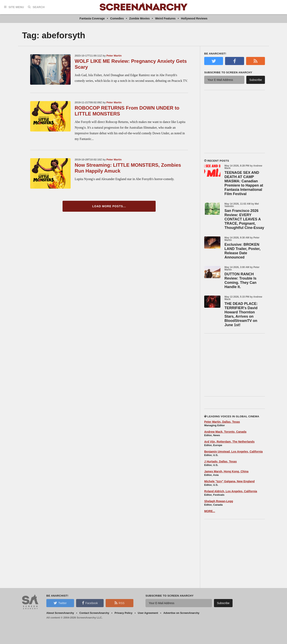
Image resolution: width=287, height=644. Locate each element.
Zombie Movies (139, 18)
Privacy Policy (123, 613)
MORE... (210, 511)
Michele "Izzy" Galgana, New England (229, 481)
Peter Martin (114, 56)
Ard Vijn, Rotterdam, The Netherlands (229, 442)
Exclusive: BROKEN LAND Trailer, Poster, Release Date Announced (242, 251)
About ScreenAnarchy (60, 613)
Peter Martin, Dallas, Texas (222, 422)
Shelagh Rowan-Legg (219, 501)
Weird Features (165, 18)
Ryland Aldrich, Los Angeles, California (231, 491)
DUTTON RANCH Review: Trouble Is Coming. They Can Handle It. (240, 280)
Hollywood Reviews (194, 18)
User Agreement (148, 613)
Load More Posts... (109, 206)
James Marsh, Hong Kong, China (226, 471)
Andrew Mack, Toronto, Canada (225, 432)
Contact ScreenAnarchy (94, 613)
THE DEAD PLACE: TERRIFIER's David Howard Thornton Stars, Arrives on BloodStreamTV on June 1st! (241, 314)
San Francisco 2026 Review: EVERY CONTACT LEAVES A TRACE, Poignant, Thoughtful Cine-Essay (244, 219)
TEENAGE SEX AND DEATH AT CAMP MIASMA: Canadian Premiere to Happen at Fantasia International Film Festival (244, 183)
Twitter (60, 603)
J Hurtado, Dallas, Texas (221, 461)
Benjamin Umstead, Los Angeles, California (233, 452)
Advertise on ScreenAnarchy (181, 613)
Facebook (90, 603)
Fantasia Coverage (92, 18)
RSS (120, 603)
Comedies (117, 18)
